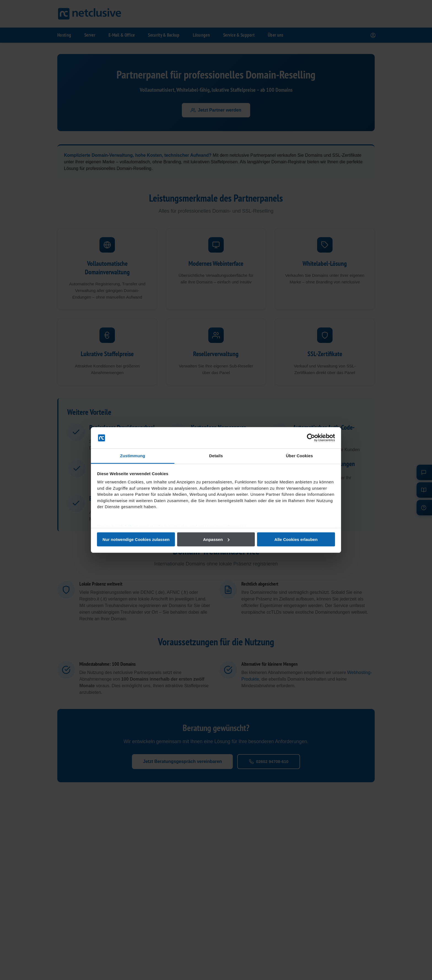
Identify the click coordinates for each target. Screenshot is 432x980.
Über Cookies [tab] (299, 456)
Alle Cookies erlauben (295, 539)
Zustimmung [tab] (133, 456)
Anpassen (216, 539)
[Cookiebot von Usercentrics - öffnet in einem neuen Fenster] (310, 438)
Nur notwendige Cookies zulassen (137, 539)
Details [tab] (216, 456)
